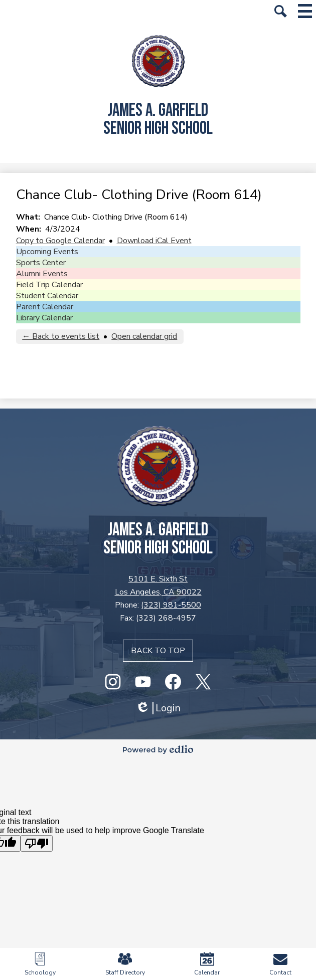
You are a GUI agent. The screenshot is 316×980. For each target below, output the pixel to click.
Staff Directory (125, 964)
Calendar (207, 964)
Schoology (40, 964)
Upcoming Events (47, 252)
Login (158, 708)
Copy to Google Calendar (60, 241)
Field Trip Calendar (49, 285)
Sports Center (41, 263)
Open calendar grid (144, 336)
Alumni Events (42, 274)
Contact (280, 964)
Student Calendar (47, 296)
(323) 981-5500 (171, 605)
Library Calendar (44, 318)
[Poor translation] (37, 843)
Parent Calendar (45, 307)
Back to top (158, 651)
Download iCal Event (154, 241)
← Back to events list (61, 336)
